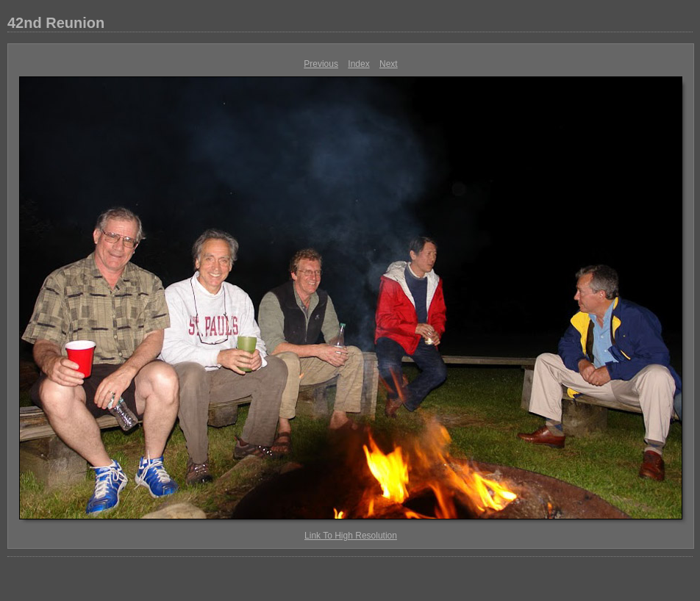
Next (389, 64)
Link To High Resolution (351, 536)
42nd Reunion (56, 23)
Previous (321, 64)
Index (358, 64)
